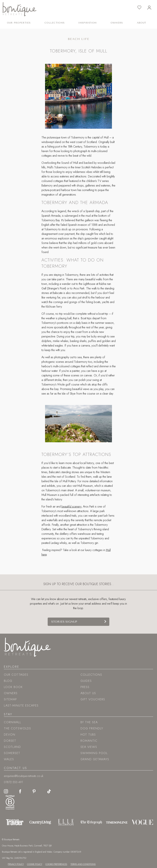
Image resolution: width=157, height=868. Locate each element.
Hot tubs (88, 735)
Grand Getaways (95, 759)
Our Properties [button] (19, 23)
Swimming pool (94, 753)
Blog (8, 681)
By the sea (89, 722)
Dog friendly (92, 728)
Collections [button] (55, 23)
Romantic (89, 741)
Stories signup (64, 622)
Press (85, 687)
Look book (13, 687)
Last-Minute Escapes (21, 706)
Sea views (89, 747)
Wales (9, 759)
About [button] (141, 23)
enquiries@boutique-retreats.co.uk (24, 776)
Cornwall (13, 722)
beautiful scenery (71, 507)
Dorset (10, 741)
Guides (86, 681)
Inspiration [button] (88, 23)
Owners (117, 23)
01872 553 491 (13, 782)
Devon (10, 735)
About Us (88, 693)
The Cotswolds (17, 728)
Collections (91, 675)
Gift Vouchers (93, 699)
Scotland (12, 747)
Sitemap (10, 699)
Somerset (12, 753)
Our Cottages (16, 675)
